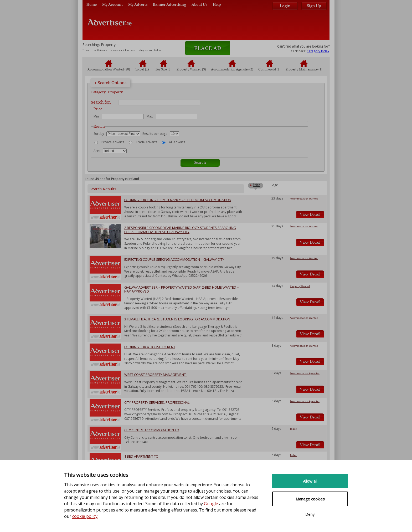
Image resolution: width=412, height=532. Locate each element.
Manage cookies (310, 499)
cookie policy (85, 516)
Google (211, 504)
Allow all (310, 481)
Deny (310, 514)
